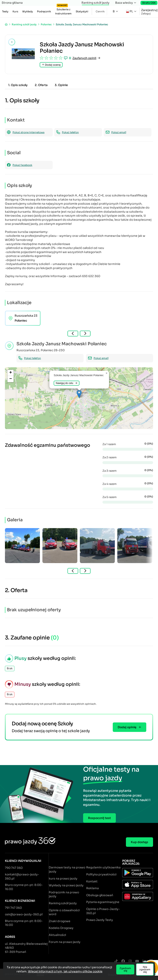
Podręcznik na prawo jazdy (64, 894)
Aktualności (57, 935)
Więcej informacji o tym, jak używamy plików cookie (65, 971)
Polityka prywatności (101, 874)
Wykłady (28, 11)
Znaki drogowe (60, 921)
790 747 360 (14, 868)
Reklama (92, 888)
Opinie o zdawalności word (64, 912)
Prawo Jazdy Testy (100, 920)
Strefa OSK (149, 3)
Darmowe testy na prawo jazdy (67, 869)
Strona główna (12, 3)
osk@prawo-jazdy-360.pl (24, 914)
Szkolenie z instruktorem (63, 10)
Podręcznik (44, 11)
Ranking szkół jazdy (95, 3)
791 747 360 (13, 908)
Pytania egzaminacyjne (103, 902)
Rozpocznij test (99, 818)
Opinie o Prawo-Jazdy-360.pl (103, 911)
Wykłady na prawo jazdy (66, 885)
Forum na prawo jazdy (65, 942)
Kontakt (92, 881)
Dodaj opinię (130, 727)
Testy (5, 11)
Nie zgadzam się (145, 969)
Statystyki (82, 11)
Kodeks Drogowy (61, 928)
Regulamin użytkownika (103, 867)
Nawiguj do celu (67, 383)
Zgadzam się (125, 969)
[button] (79, 394)
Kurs (15, 11)
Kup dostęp (139, 842)
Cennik (100, 11)
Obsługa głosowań (100, 895)
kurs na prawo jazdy (63, 878)
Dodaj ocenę (51, 65)
